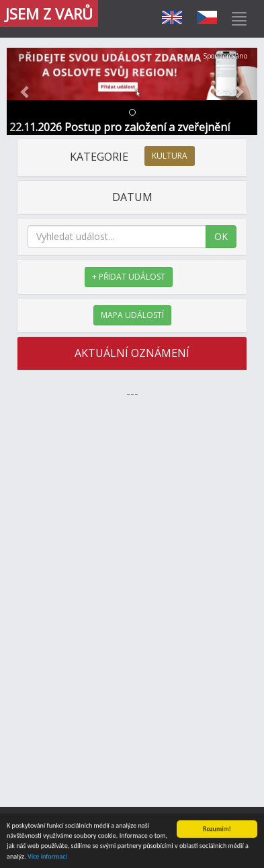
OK (221, 236)
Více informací (47, 857)
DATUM (132, 197)
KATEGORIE (132, 157)
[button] (26, 91)
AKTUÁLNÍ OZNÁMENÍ (132, 353)
